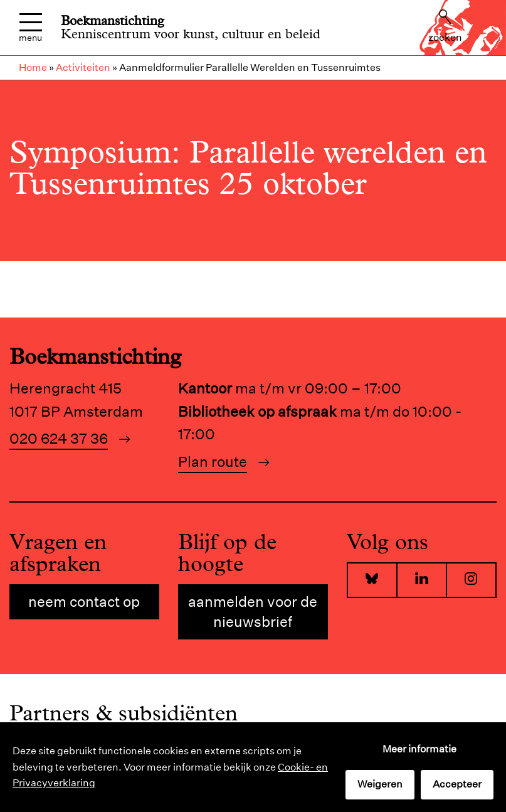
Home (33, 67)
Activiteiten (83, 67)
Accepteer (457, 784)
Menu (30, 28)
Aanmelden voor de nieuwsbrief (253, 612)
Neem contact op (84, 601)
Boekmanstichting (113, 21)
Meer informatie (419, 749)
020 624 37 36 (59, 438)
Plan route (213, 462)
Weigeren (380, 784)
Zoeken (445, 26)
